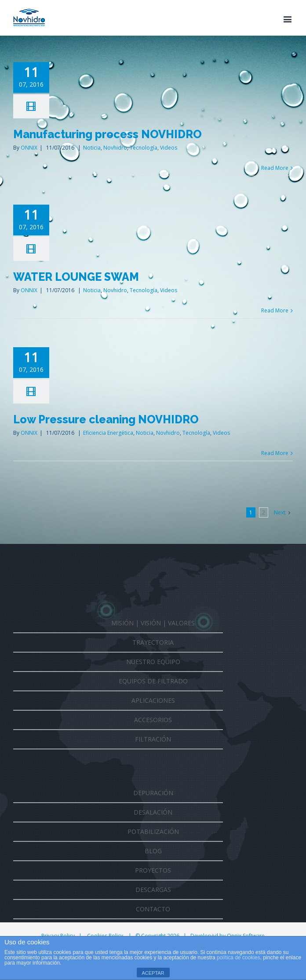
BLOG (153, 851)
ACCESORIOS (153, 720)
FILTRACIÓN (153, 739)
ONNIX (29, 148)
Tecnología (144, 148)
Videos (169, 148)
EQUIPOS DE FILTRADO (153, 681)
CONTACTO (153, 909)
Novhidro (115, 148)
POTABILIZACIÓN (153, 831)
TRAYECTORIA (153, 642)
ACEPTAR (153, 973)
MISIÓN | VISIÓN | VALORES (153, 623)
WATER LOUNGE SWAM (76, 277)
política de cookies (239, 958)
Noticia (92, 148)
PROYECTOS (153, 870)
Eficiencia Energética (108, 433)
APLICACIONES (153, 700)
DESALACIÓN (153, 812)
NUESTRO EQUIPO (153, 662)
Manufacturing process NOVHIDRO (107, 134)
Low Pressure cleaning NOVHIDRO (106, 419)
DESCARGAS (153, 890)
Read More (275, 168)
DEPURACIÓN (153, 793)
